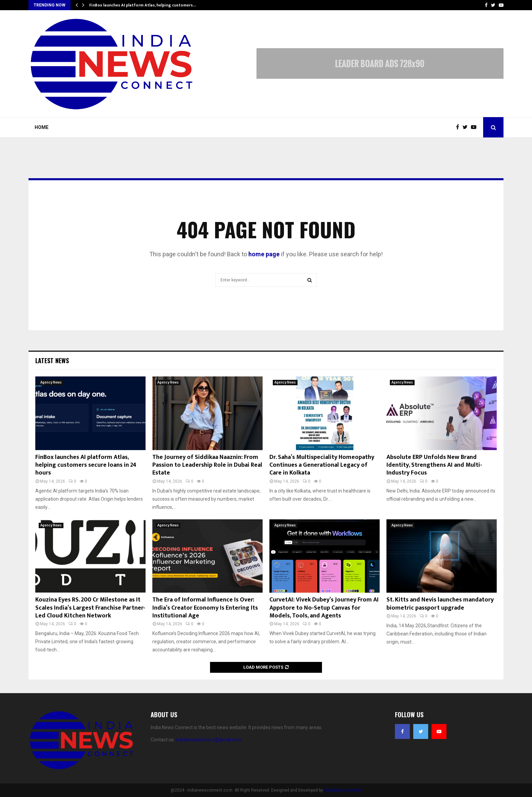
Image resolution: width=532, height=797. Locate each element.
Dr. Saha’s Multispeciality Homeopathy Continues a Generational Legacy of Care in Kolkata (322, 465)
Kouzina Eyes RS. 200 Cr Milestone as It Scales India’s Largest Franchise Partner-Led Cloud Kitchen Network (90, 608)
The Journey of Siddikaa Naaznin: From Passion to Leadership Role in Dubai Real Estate (207, 465)
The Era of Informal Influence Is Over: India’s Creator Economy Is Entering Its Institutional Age (205, 608)
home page (264, 254)
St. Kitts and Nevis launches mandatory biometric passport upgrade (440, 604)
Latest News (52, 360)
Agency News (51, 382)
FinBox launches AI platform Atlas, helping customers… (143, 5)
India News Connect (343, 790)
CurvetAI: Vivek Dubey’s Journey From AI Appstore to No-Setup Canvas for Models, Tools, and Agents (324, 608)
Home (42, 127)
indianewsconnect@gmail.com (209, 740)
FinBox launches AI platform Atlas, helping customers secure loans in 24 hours (86, 465)
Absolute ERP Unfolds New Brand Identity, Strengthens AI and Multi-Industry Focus (434, 465)
